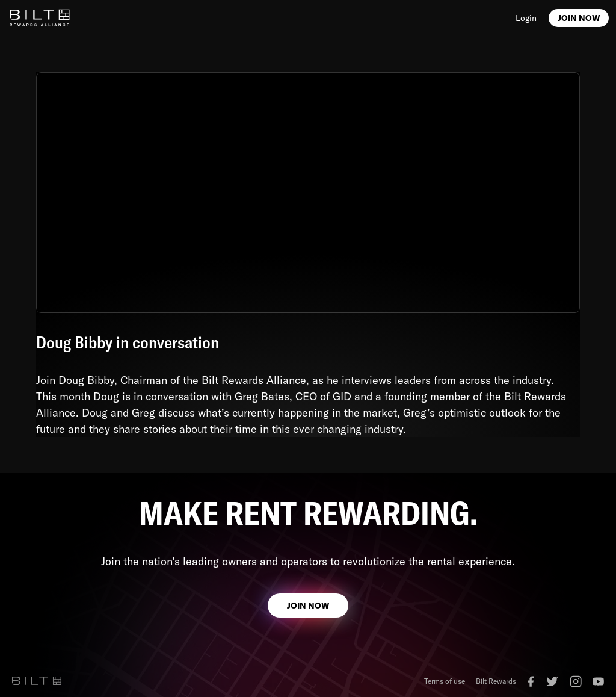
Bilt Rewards (496, 681)
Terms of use (445, 681)
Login (526, 18)
